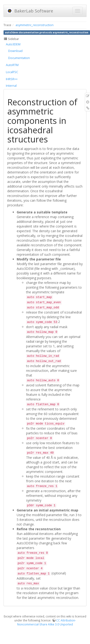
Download (15, 51)
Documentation (19, 58)
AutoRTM (12, 65)
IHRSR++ (12, 79)
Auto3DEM (13, 44)
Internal (11, 86)
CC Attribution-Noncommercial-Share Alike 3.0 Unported (47, 622)
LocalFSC (12, 72)
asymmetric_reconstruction (35, 25)
